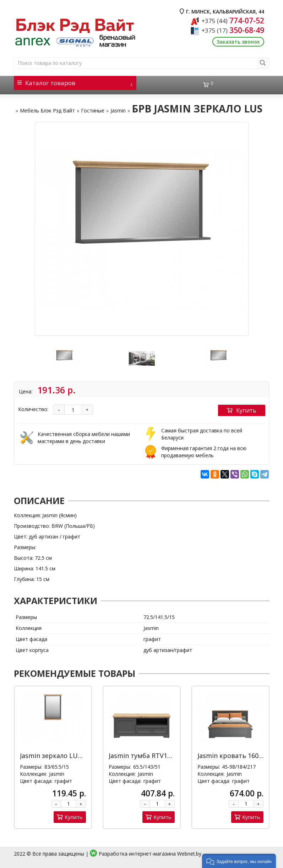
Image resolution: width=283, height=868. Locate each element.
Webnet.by (189, 854)
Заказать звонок (238, 42)
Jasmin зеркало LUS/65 (55, 756)
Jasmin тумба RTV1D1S (144, 756)
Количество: (33, 409)
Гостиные (93, 110)
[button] (239, 861)
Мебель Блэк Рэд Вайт (47, 110)
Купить (242, 410)
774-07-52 (233, 21)
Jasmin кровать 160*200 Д (238, 756)
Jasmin (118, 110)
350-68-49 (233, 30)
